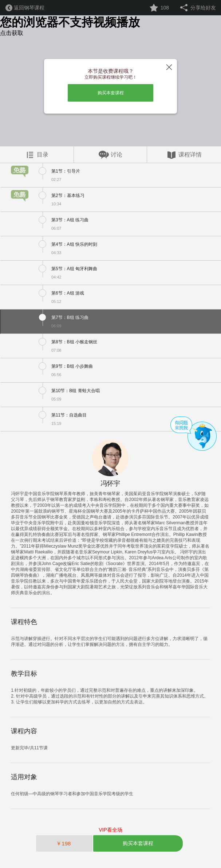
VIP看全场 (110, 830)
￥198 (64, 843)
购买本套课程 (111, 93)
